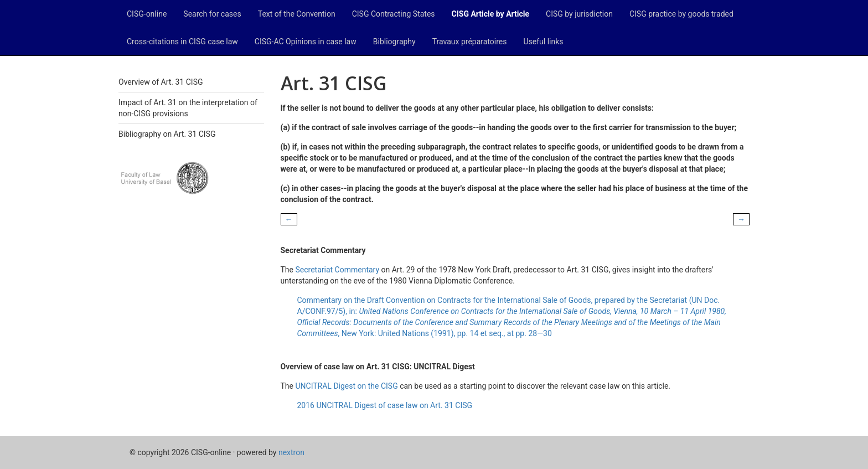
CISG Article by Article (490, 14)
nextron (291, 452)
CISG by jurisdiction (579, 14)
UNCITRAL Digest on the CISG (346, 386)
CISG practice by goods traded (681, 14)
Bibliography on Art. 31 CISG (167, 134)
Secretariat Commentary (337, 270)
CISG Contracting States (394, 14)
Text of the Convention (297, 14)
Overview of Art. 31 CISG (161, 82)
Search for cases (212, 14)
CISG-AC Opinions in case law (306, 42)
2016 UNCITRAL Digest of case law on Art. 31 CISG (385, 405)
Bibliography (394, 42)
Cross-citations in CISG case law (182, 42)
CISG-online (147, 14)
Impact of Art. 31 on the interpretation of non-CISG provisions (188, 108)
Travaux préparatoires (470, 42)
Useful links (544, 42)
